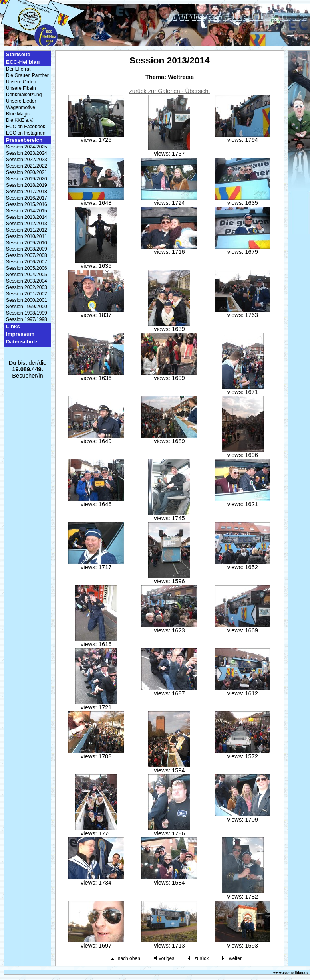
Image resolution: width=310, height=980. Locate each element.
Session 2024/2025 (27, 147)
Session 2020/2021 (27, 172)
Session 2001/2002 (27, 294)
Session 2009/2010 (27, 243)
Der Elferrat (18, 69)
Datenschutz (22, 342)
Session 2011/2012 (27, 230)
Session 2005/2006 (27, 268)
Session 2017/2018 (27, 192)
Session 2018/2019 (27, 185)
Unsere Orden (21, 82)
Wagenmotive (21, 107)
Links (13, 326)
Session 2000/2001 (27, 300)
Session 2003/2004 (27, 281)
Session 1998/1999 (27, 313)
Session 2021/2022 (27, 166)
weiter (235, 958)
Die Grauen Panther (27, 75)
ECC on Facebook (26, 127)
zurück (202, 958)
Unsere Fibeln (21, 88)
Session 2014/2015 (27, 211)
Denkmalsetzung (24, 95)
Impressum (20, 334)
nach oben (129, 958)
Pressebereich (24, 140)
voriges (166, 958)
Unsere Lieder (21, 101)
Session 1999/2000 (27, 307)
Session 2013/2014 (27, 217)
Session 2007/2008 (27, 255)
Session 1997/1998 (27, 319)
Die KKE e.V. (20, 120)
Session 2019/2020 (27, 179)
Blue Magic (18, 114)
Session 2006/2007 (27, 262)
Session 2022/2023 (27, 160)
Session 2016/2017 (27, 198)
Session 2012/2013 (27, 224)
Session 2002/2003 (27, 287)
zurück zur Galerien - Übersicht (170, 91)
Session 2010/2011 (27, 236)
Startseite (18, 54)
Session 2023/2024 (27, 153)
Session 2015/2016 (27, 204)
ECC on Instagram (26, 133)
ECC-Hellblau (23, 62)
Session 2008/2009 (27, 249)
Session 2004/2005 (27, 275)
